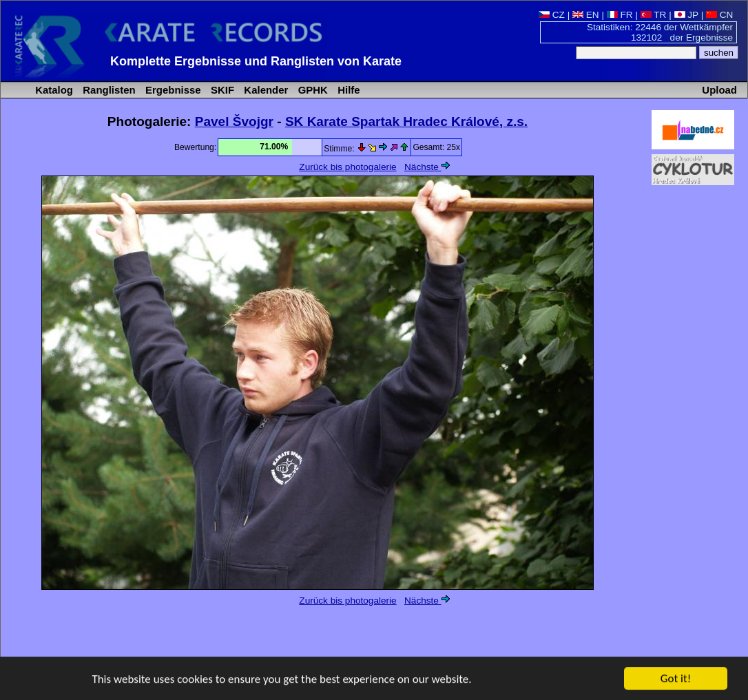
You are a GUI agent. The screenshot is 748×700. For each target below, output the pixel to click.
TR (654, 15)
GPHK (312, 90)
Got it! (676, 679)
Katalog (53, 90)
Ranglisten (108, 90)
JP (686, 15)
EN (586, 15)
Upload (719, 90)
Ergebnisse (172, 90)
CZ (552, 15)
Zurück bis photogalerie (347, 167)
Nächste (427, 167)
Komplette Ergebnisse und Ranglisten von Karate (256, 61)
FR (620, 15)
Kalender (264, 90)
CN (719, 15)
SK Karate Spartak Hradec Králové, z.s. (406, 121)
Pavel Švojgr (234, 121)
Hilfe (347, 90)
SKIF (221, 90)
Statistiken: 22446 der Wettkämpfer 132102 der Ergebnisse (660, 32)
